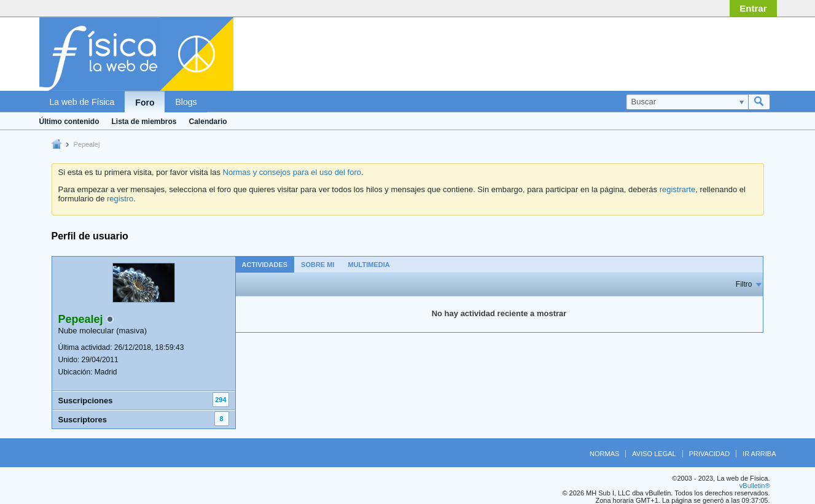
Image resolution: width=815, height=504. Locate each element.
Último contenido (69, 122)
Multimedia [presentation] (369, 265)
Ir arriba (759, 454)
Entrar (753, 8)
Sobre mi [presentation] (318, 265)
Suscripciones (86, 401)
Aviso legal (654, 454)
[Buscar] (687, 102)
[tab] (265, 264)
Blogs (186, 102)
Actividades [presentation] (265, 265)
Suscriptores (83, 420)
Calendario (208, 122)
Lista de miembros (144, 122)
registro (120, 199)
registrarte (678, 189)
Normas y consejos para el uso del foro (292, 172)
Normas (604, 454)
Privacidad (709, 454)
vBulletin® (755, 486)
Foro (145, 103)
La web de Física (82, 102)
